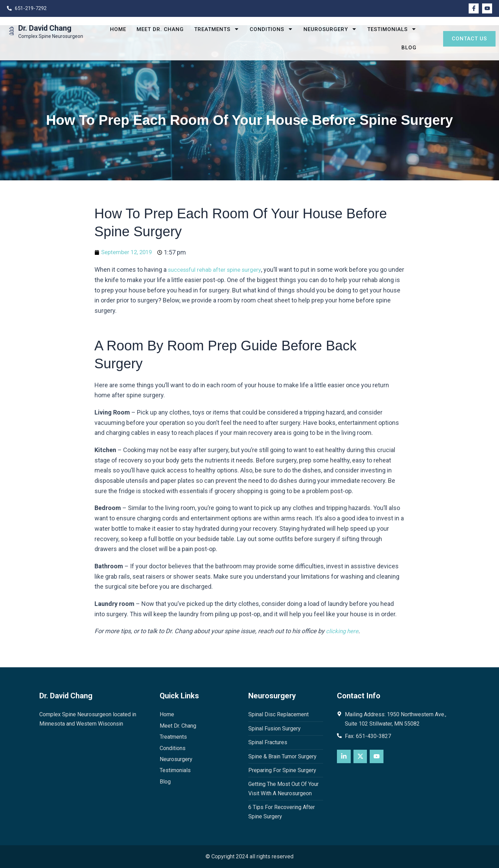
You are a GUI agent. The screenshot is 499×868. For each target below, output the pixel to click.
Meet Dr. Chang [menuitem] (160, 29)
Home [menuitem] (118, 29)
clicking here (343, 631)
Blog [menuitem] (409, 48)
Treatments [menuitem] (217, 29)
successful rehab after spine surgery (219, 270)
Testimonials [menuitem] (392, 29)
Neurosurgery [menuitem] (330, 29)
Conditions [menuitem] (271, 29)
